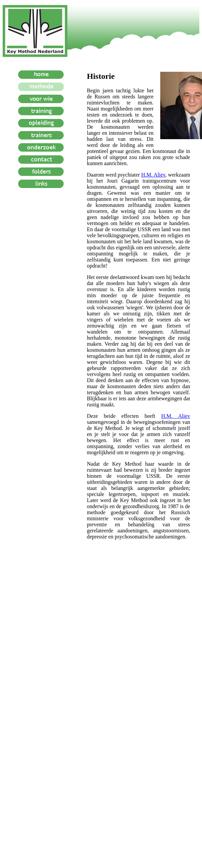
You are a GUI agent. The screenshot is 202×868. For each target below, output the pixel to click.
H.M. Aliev (153, 175)
